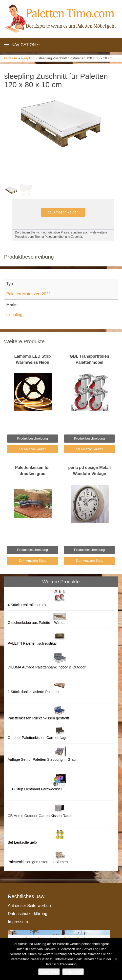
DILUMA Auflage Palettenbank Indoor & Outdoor (47, 667)
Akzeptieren (49, 972)
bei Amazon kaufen (63, 212)
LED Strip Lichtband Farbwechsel (35, 789)
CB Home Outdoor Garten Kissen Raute (40, 816)
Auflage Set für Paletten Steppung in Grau (42, 759)
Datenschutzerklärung (28, 914)
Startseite (10, 58)
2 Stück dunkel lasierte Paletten (33, 692)
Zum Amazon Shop (33, 561)
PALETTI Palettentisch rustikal (32, 643)
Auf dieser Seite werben (29, 906)
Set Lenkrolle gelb (22, 842)
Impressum (18, 922)
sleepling (28, 58)
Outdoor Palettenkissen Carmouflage (37, 738)
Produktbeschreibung (33, 438)
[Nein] (116, 959)
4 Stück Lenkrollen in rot (27, 605)
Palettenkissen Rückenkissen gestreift (38, 718)
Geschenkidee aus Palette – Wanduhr (38, 623)
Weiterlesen (73, 972)
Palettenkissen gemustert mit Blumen (38, 862)
